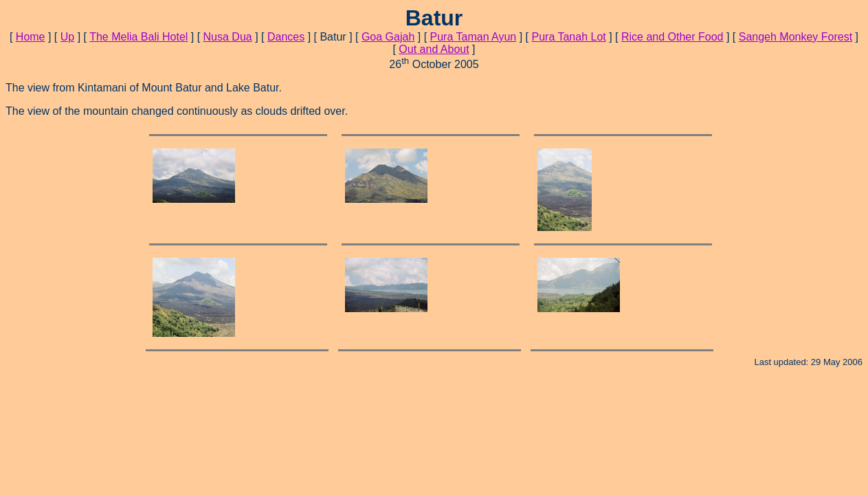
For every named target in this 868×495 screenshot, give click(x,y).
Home (31, 37)
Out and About (434, 49)
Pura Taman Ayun (474, 37)
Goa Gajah (388, 37)
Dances (286, 37)
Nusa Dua (228, 37)
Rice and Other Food (672, 37)
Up (67, 37)
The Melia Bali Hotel (138, 37)
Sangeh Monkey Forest (795, 37)
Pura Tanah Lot (569, 37)
